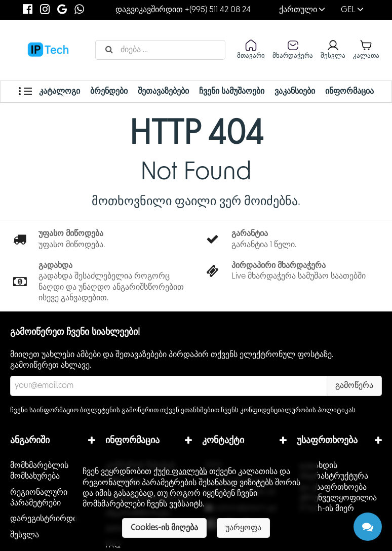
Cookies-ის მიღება (164, 528)
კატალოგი (51, 91)
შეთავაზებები (163, 91)
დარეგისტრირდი (44, 519)
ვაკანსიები (294, 91)
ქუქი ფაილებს (180, 471)
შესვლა (25, 535)
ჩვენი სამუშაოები (231, 91)
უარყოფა (243, 528)
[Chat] (368, 527)
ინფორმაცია (348, 91)
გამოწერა (354, 385)
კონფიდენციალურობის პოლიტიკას (298, 410)
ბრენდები (109, 91)
